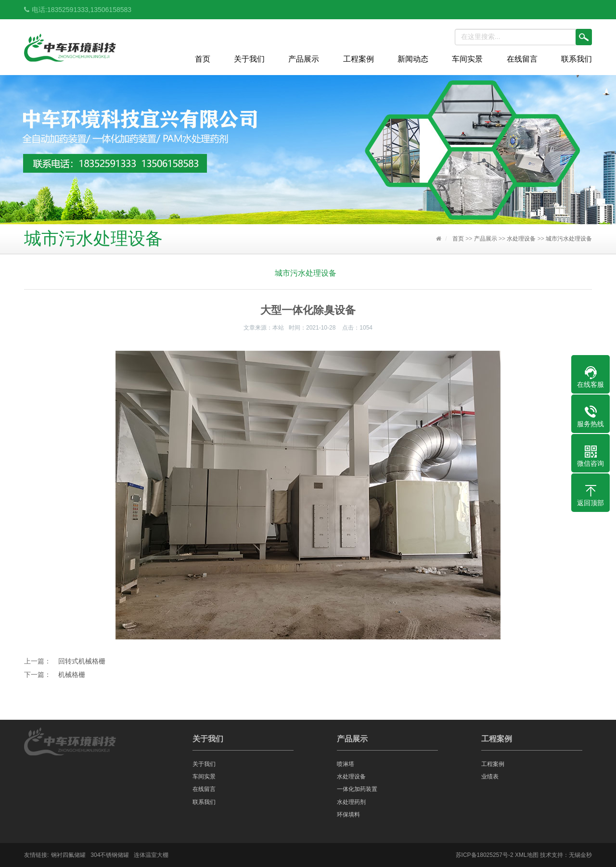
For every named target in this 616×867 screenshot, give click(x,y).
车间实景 (467, 59)
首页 (203, 59)
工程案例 (359, 59)
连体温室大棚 (151, 855)
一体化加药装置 (357, 789)
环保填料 (348, 815)
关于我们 (249, 59)
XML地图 (527, 855)
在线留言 (522, 59)
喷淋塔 (346, 764)
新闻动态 (413, 59)
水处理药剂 (351, 802)
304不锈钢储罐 (110, 855)
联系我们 (577, 59)
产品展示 (304, 59)
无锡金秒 (580, 855)
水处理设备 (521, 239)
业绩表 (490, 777)
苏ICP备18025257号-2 (485, 855)
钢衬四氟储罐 (68, 855)
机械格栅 (72, 675)
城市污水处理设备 (569, 239)
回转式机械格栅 (82, 661)
